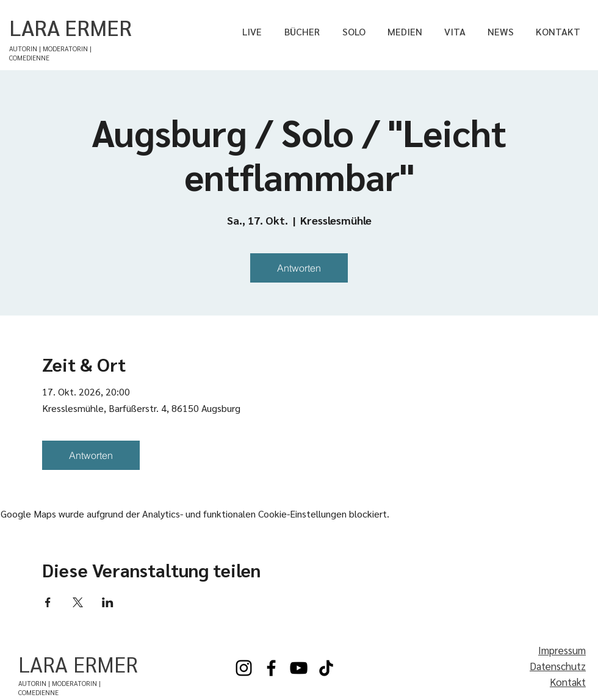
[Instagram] (244, 668)
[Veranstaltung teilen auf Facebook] (48, 602)
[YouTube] (299, 668)
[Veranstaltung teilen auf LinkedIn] (108, 602)
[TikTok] (326, 668)
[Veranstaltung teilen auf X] (78, 602)
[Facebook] (271, 668)
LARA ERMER (70, 27)
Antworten (299, 268)
